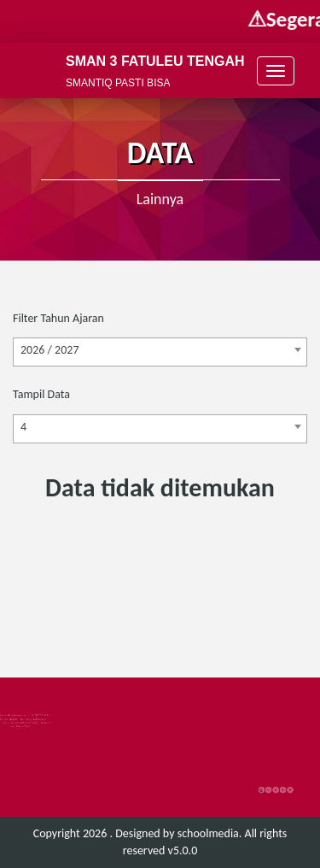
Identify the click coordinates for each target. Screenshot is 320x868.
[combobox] (160, 352)
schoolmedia (208, 833)
